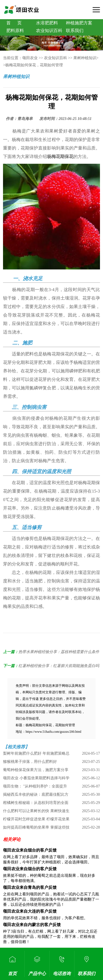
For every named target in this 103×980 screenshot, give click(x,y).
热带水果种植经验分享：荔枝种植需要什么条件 (59, 652)
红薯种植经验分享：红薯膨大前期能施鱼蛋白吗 (59, 666)
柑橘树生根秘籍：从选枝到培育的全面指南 (36, 804)
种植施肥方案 (79, 23)
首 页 (14, 23)
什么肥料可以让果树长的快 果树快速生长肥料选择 (36, 812)
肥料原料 (15, 31)
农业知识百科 (49, 31)
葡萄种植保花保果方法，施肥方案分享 (36, 770)
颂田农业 (30, 58)
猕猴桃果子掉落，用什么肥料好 (30, 762)
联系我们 (75, 31)
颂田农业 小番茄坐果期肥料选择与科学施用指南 (36, 779)
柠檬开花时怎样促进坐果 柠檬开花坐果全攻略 (36, 820)
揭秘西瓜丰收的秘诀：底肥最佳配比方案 (36, 796)
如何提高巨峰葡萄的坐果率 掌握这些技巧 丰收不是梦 (36, 828)
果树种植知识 (85, 58)
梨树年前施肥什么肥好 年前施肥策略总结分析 (36, 755)
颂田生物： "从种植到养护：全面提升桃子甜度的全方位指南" (35, 787)
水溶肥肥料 (47, 23)
